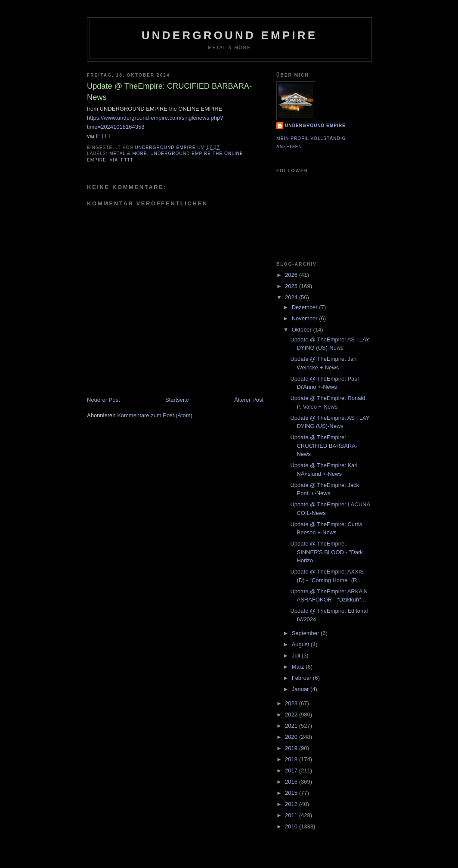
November (306, 318)
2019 (292, 748)
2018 (292, 759)
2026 (292, 275)
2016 (292, 782)
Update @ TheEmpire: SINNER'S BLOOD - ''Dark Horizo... (326, 552)
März (299, 667)
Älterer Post (249, 400)
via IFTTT (122, 160)
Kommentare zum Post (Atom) (155, 415)
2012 (292, 804)
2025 (292, 286)
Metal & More (128, 153)
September (306, 633)
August (301, 644)
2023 (292, 703)
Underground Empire (230, 35)
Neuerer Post (104, 400)
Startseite (177, 400)
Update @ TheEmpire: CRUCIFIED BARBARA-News (324, 446)
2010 (292, 826)
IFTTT (103, 136)
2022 (292, 715)
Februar (302, 678)
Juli (297, 656)
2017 (292, 770)
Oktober (303, 330)
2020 (292, 737)
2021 (292, 726)
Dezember (306, 307)
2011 (292, 815)
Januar (301, 689)
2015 (292, 793)
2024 (292, 297)
